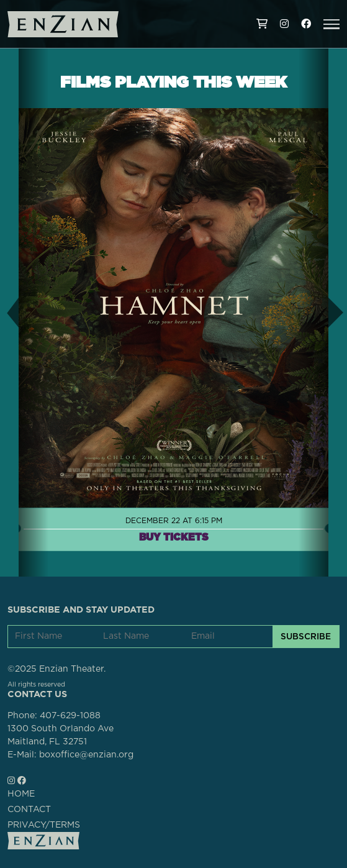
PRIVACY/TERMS (44, 825)
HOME (21, 794)
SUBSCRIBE (306, 636)
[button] (331, 24)
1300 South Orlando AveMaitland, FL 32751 (61, 735)
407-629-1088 (70, 716)
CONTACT (29, 810)
